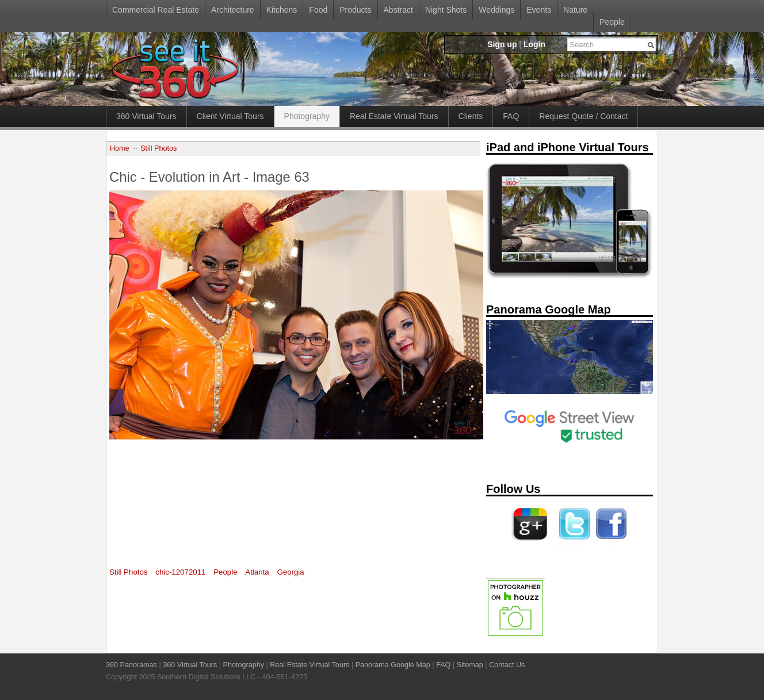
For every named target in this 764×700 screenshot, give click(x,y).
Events (539, 10)
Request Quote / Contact (583, 116)
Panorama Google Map (393, 665)
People (612, 22)
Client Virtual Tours (230, 116)
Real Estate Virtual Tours (394, 116)
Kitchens (282, 10)
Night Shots (446, 10)
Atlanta (257, 572)
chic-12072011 (180, 572)
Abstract (398, 10)
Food (318, 10)
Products (355, 10)
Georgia (290, 572)
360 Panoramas (131, 665)
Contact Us (507, 665)
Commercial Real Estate (156, 10)
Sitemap (470, 665)
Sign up (502, 44)
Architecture (233, 10)
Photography (307, 116)
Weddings (496, 10)
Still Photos (158, 148)
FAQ (511, 116)
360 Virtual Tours (146, 116)
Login (534, 44)
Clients (471, 116)
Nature (575, 10)
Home (120, 148)
